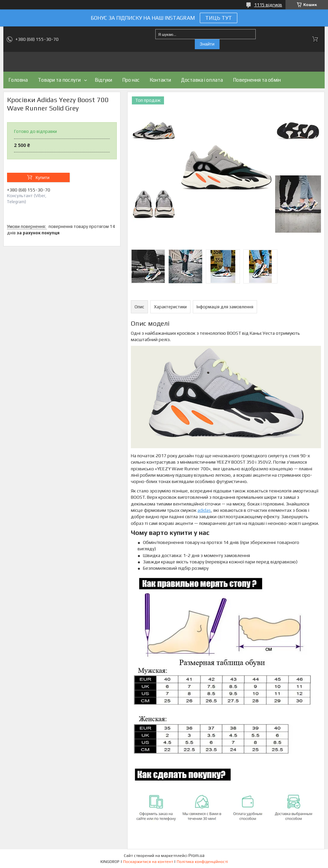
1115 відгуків (268, 5)
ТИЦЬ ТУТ (219, 18)
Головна (18, 80)
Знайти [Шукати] (207, 44)
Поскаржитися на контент (148, 862)
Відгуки (103, 80)
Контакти (160, 80)
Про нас (131, 80)
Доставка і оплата (202, 80)
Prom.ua (196, 855)
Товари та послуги (59, 80)
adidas (204, 510)
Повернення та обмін (257, 80)
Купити (43, 178)
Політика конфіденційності (202, 862)
